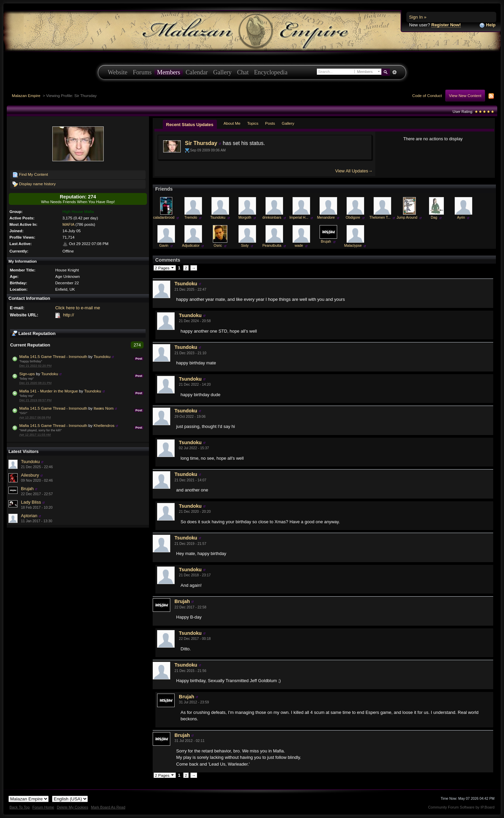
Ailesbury (30, 475)
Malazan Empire (26, 95)
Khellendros (104, 425)
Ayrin (461, 218)
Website (118, 72)
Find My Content (30, 175)
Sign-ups (27, 374)
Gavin (164, 246)
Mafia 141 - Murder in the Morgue (48, 391)
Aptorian (29, 516)
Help (487, 25)
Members (169, 72)
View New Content (465, 95)
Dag (434, 218)
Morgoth (245, 218)
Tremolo (191, 218)
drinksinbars (272, 218)
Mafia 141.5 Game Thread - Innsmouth (53, 356)
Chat (243, 72)
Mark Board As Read (108, 807)
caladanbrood (164, 218)
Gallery (222, 72)
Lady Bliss (31, 502)
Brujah (27, 489)
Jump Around (407, 218)
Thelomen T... (380, 218)
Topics (253, 123)
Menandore (326, 218)
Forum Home (43, 807)
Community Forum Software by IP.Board (461, 807)
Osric (218, 246)
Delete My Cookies (72, 807)
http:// (69, 315)
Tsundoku (102, 356)
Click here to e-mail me (78, 308)
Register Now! (446, 25)
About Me (232, 123)
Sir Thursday (201, 143)
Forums (142, 72)
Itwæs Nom (104, 408)
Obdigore (353, 218)
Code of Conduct (427, 95)
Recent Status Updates (190, 125)
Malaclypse (353, 246)
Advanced (394, 72)
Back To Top (20, 807)
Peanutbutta (272, 246)
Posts (270, 123)
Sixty (245, 246)
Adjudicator (191, 246)
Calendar (197, 72)
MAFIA (68, 224)
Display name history (34, 184)
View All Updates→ (354, 171)
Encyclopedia (271, 72)
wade (299, 246)
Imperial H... (299, 218)
